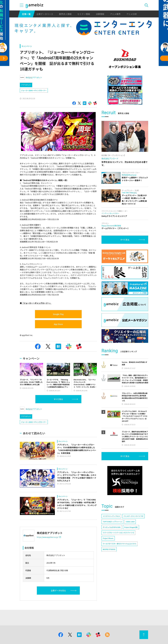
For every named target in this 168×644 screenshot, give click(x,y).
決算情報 (100, 14)
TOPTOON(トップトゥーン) (112, 522)
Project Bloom (108, 538)
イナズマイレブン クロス (111, 516)
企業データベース (45, 14)
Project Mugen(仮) (131, 527)
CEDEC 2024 (130, 522)
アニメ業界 (115, 14)
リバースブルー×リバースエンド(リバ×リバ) (118, 533)
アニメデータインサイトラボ (133, 516)
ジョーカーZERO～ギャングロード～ (34, 90)
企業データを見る (58, 590)
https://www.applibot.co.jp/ (49, 537)
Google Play (58, 314)
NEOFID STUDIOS (109, 549)
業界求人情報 (65, 14)
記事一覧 (26, 14)
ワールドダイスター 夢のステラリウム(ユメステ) (119, 544)
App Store (58, 324)
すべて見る (58, 399)
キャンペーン (27, 46)
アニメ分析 (132, 14)
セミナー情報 (84, 14)
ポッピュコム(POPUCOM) (112, 527)
